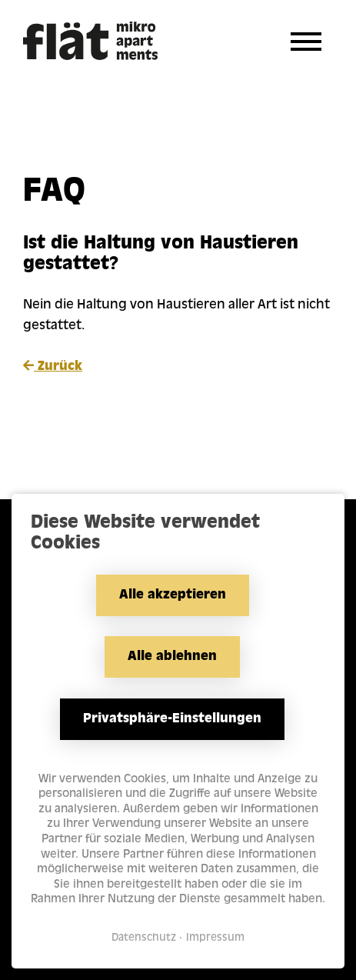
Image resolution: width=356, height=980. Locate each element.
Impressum (215, 938)
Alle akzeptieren (173, 595)
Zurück (53, 366)
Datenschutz (144, 938)
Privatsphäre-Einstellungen (172, 719)
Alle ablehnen (172, 657)
